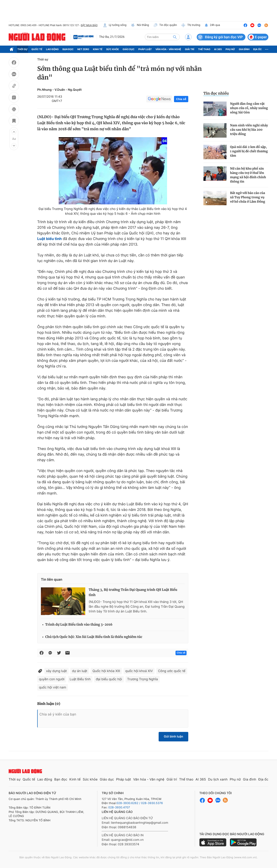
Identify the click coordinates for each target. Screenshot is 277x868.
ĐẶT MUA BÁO (89, 25)
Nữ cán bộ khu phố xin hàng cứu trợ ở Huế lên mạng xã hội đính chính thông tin (248, 175)
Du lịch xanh (218, 779)
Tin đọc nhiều (216, 93)
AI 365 (218, 49)
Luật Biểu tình (80, 679)
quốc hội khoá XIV (139, 671)
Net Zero (83, 49)
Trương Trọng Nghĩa (143, 679)
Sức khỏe (113, 49)
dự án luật (80, 671)
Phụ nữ (230, 49)
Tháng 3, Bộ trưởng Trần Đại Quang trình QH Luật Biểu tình (133, 592)
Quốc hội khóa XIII (106, 671)
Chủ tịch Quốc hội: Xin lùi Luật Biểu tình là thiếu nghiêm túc (94, 637)
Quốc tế (37, 49)
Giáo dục (129, 49)
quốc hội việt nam (53, 687)
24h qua (212, 25)
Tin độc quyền (165, 25)
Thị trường (191, 25)
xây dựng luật (56, 671)
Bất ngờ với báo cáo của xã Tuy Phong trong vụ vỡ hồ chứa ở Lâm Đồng (248, 197)
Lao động (52, 49)
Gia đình (244, 49)
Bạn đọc (68, 49)
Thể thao (204, 49)
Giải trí (189, 49)
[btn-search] (175, 37)
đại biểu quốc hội (109, 679)
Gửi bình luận (173, 737)
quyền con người (52, 679)
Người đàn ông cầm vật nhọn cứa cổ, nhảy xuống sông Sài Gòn (249, 108)
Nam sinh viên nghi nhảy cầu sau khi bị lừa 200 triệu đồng (249, 130)
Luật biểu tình (49, 239)
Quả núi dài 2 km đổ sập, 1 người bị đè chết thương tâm (249, 151)
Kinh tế (98, 49)
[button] (14, 132)
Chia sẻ (181, 99)
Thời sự (23, 49)
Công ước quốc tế (172, 671)
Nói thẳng (140, 25)
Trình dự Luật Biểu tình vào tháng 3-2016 (79, 625)
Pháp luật (145, 49)
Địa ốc (258, 49)
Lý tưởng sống (115, 25)
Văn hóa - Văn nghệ (168, 49)
